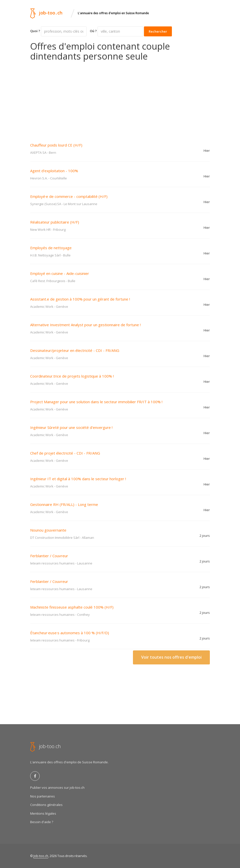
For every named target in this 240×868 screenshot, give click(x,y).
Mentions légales (43, 813)
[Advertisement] (120, 98)
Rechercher (158, 31)
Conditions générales (46, 805)
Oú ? (93, 31)
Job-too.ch (41, 856)
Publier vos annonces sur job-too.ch (57, 788)
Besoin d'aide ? (42, 822)
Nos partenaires (43, 796)
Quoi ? (35, 31)
